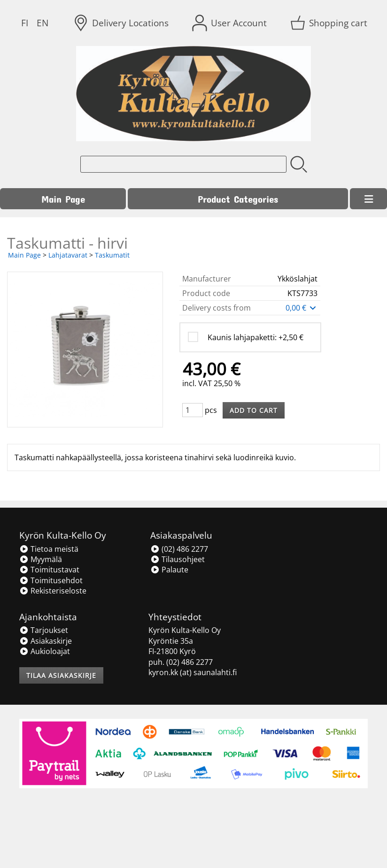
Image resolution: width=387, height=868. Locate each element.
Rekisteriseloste (53, 591)
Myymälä (41, 559)
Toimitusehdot (51, 580)
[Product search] (183, 164)
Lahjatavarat (68, 255)
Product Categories (238, 199)
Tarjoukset (44, 630)
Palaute (169, 570)
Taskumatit (112, 255)
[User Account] (230, 23)
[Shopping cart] (330, 23)
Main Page (63, 199)
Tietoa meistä (49, 549)
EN (43, 23)
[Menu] (368, 199)
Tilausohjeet (178, 559)
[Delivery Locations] (122, 23)
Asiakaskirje (46, 641)
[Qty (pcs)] (193, 410)
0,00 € (302, 308)
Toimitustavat (49, 570)
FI (25, 23)
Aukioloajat (45, 651)
